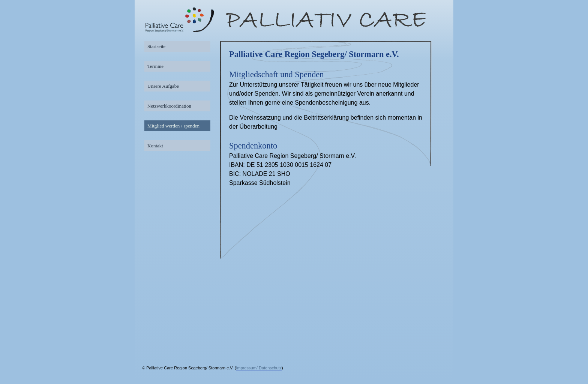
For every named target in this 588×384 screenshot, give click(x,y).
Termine (155, 66)
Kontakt (155, 146)
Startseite (156, 46)
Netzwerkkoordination (169, 106)
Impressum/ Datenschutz (259, 368)
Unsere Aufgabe (163, 86)
